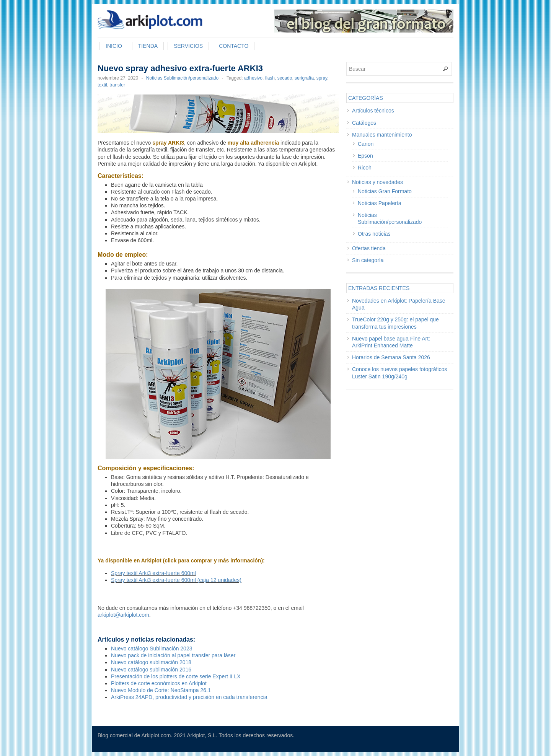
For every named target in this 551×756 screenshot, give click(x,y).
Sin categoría (368, 260)
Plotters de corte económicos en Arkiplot (159, 683)
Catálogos (364, 123)
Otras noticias (374, 234)
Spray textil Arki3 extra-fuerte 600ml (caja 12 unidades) (176, 580)
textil (102, 85)
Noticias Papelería (380, 203)
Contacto (234, 46)
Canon (366, 144)
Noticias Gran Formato (385, 191)
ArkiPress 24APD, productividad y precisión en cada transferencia (189, 697)
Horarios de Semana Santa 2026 (391, 357)
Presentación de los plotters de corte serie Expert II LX (176, 676)
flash (270, 78)
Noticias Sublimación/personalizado (182, 78)
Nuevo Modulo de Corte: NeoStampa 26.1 (161, 690)
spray (322, 78)
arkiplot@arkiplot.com (123, 615)
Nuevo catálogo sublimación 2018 (151, 662)
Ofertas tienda (369, 248)
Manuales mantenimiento (382, 135)
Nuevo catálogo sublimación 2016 (151, 670)
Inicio (114, 46)
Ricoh (365, 168)
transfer (117, 85)
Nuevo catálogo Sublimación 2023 (152, 648)
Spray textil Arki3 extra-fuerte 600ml (153, 573)
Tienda (148, 46)
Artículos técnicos (373, 111)
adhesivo (253, 78)
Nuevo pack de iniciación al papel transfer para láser (173, 655)
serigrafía (304, 78)
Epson (365, 156)
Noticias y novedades (377, 182)
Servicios (188, 46)
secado (285, 78)
